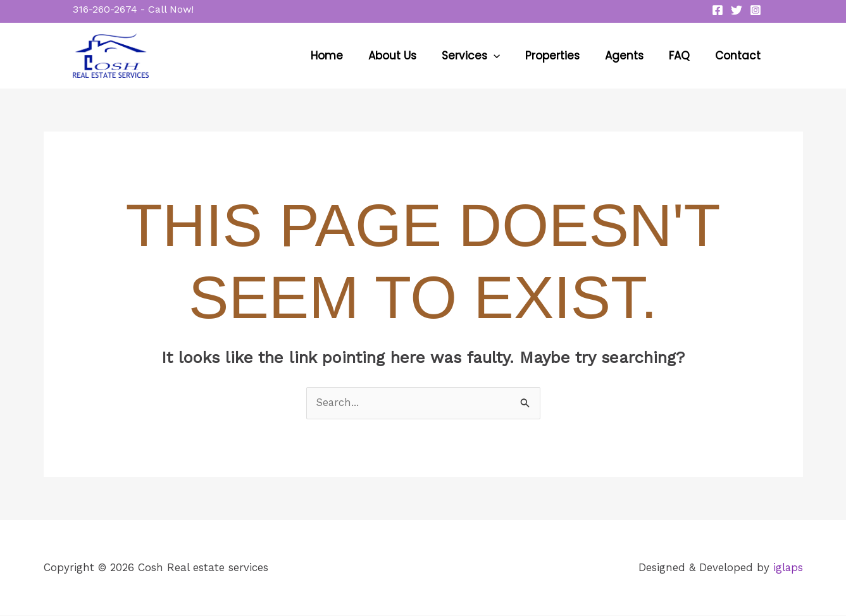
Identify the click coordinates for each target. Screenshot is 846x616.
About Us (413, 56)
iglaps (788, 567)
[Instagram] (756, 10)
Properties (566, 56)
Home (351, 56)
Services (488, 56)
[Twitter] (737, 10)
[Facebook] (718, 10)
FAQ (685, 56)
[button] (133, 9)
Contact (740, 56)
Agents (634, 56)
